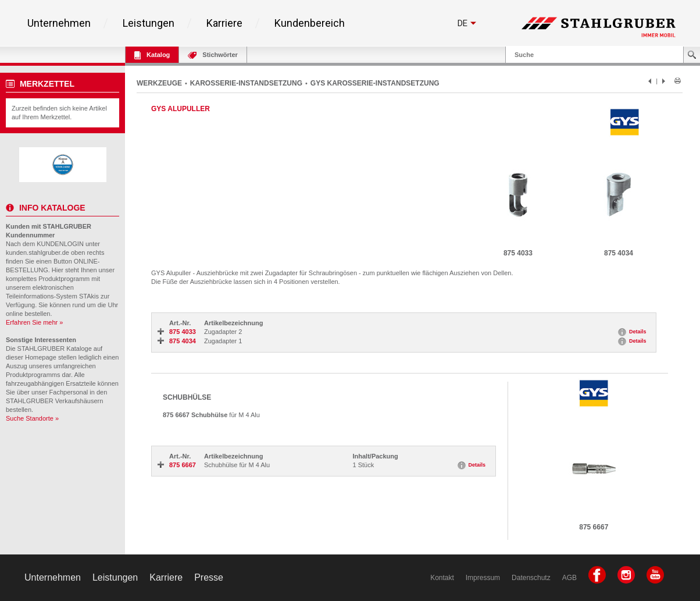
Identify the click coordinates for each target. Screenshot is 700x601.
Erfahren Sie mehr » (34, 322)
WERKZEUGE (159, 83)
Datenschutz (531, 578)
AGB (569, 578)
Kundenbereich (310, 23)
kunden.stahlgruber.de (37, 253)
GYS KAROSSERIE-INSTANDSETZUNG (375, 83)
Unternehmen (59, 23)
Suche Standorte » (32, 418)
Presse (209, 577)
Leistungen (149, 23)
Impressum (483, 578)
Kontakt (442, 578)
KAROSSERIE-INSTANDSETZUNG (246, 83)
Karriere (224, 23)
